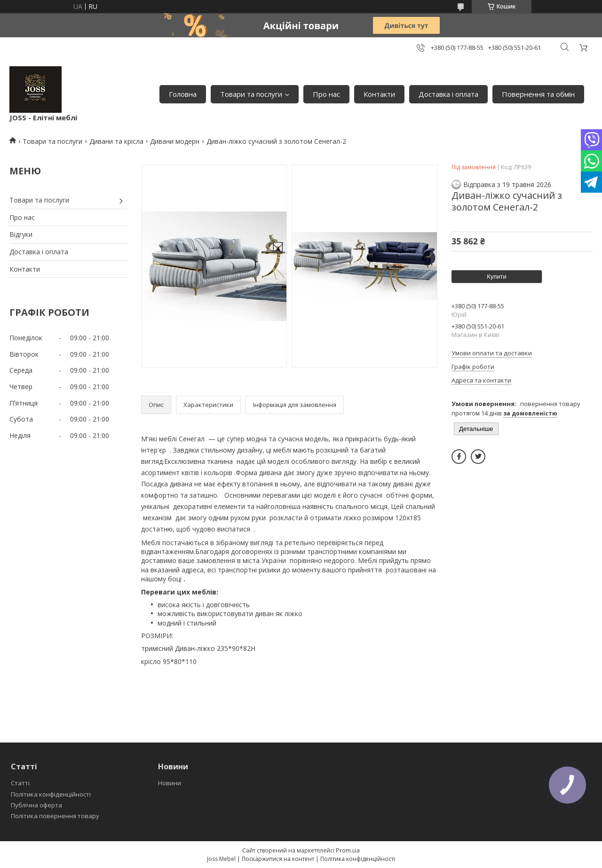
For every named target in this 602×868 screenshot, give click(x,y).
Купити (497, 277)
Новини (170, 783)
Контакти (379, 94)
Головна (183, 94)
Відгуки (21, 234)
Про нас (326, 94)
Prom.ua (348, 850)
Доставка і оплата (448, 94)
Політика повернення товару (55, 816)
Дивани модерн (175, 141)
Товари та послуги (251, 94)
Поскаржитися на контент (278, 859)
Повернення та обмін (538, 94)
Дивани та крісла (116, 141)
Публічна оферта (36, 805)
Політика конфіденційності (51, 794)
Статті (20, 783)
